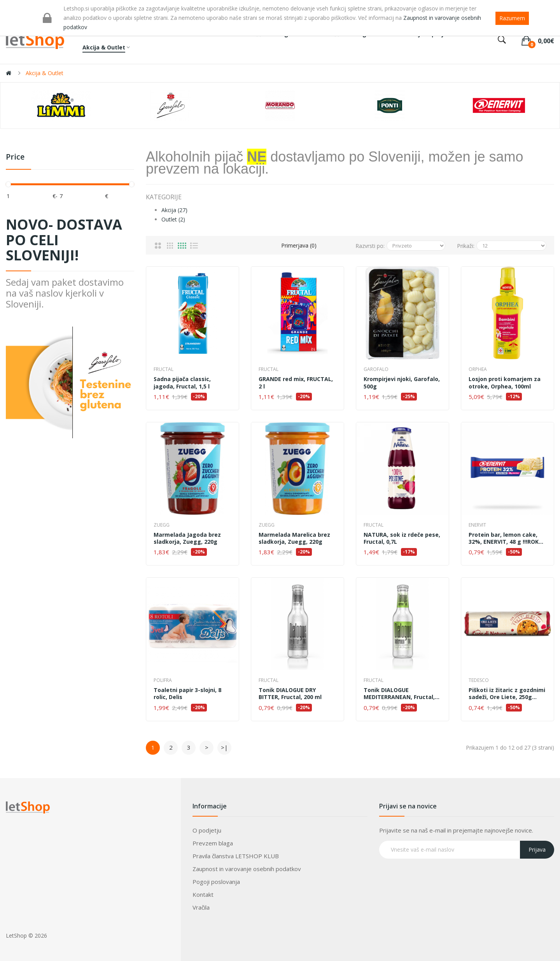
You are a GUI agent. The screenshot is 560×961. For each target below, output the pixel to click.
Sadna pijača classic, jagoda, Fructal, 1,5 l (182, 383)
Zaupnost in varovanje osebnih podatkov (247, 869)
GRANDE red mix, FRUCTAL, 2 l (296, 383)
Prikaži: (466, 246)
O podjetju (207, 830)
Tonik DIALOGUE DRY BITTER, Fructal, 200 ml (290, 694)
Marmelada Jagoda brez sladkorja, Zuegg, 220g (187, 538)
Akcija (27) (174, 210)
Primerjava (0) (299, 245)
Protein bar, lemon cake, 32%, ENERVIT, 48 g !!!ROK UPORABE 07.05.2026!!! (504, 538)
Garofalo (376, 369)
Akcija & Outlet (45, 73)
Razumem (512, 18)
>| (224, 747)
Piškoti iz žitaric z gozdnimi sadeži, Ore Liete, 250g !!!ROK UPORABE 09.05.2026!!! (507, 694)
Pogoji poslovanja (216, 882)
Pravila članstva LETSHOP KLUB (236, 856)
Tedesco (479, 680)
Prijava (537, 849)
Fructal (164, 369)
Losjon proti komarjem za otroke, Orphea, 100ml (505, 383)
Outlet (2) (173, 219)
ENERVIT (477, 525)
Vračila (201, 907)
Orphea (478, 369)
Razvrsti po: (370, 246)
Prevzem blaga (213, 843)
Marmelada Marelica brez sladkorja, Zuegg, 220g (294, 538)
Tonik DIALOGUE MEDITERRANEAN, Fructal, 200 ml (399, 694)
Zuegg (162, 525)
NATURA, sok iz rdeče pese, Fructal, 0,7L (402, 538)
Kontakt (203, 894)
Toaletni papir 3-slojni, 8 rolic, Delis (187, 694)
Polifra (163, 680)
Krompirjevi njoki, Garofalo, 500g (402, 383)
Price (15, 157)
